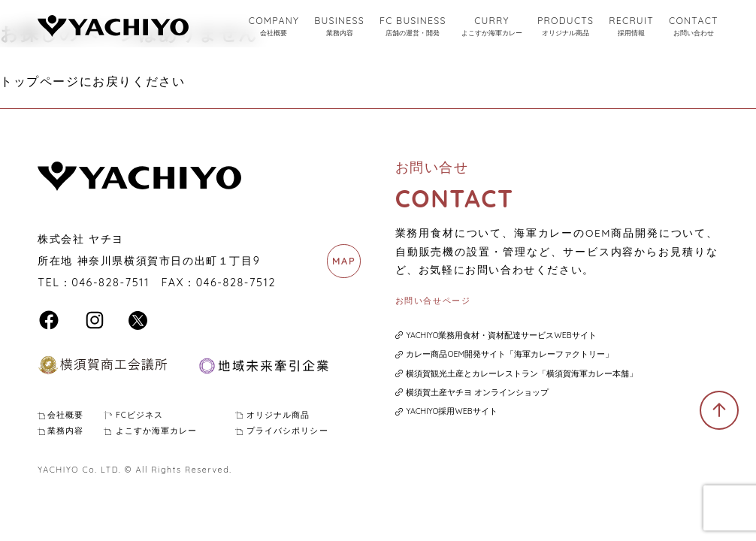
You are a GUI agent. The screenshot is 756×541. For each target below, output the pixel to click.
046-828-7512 (236, 283)
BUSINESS (339, 27)
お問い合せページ (433, 301)
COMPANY (274, 27)
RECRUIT (631, 27)
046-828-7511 (110, 283)
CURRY (492, 27)
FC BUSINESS (413, 27)
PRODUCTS (565, 27)
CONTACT (694, 27)
